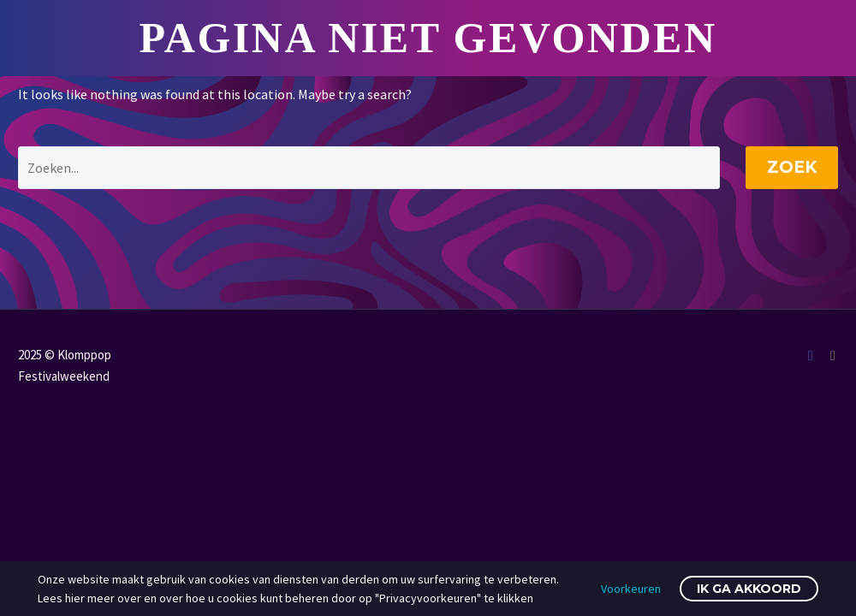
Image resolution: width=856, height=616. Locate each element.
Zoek (792, 167)
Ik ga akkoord (749, 589)
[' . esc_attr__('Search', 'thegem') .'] (369, 168)
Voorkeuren (631, 589)
